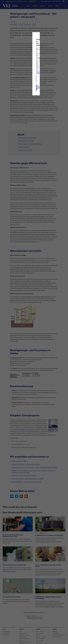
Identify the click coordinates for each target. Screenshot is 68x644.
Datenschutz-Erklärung (39, 73)
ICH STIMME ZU (36, 79)
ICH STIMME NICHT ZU (36, 88)
